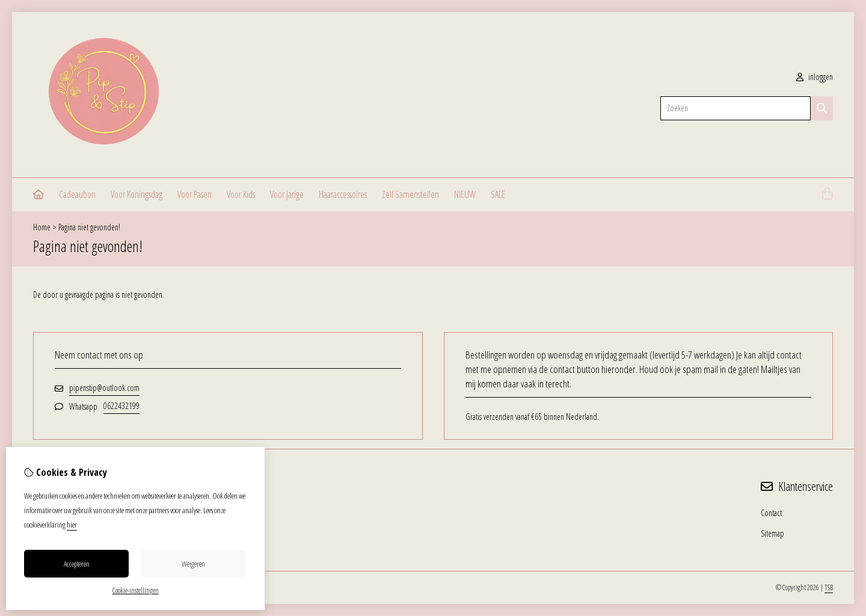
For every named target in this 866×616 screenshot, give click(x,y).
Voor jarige (287, 194)
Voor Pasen (195, 194)
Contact (771, 513)
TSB (829, 587)
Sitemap (772, 533)
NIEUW (465, 194)
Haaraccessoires (343, 194)
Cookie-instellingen (136, 590)
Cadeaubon (77, 194)
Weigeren (193, 564)
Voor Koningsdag (137, 194)
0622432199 (121, 406)
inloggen (815, 77)
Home (42, 227)
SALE (498, 194)
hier (72, 525)
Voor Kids (241, 194)
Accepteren (77, 564)
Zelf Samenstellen (410, 194)
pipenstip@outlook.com (104, 388)
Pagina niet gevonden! (89, 227)
